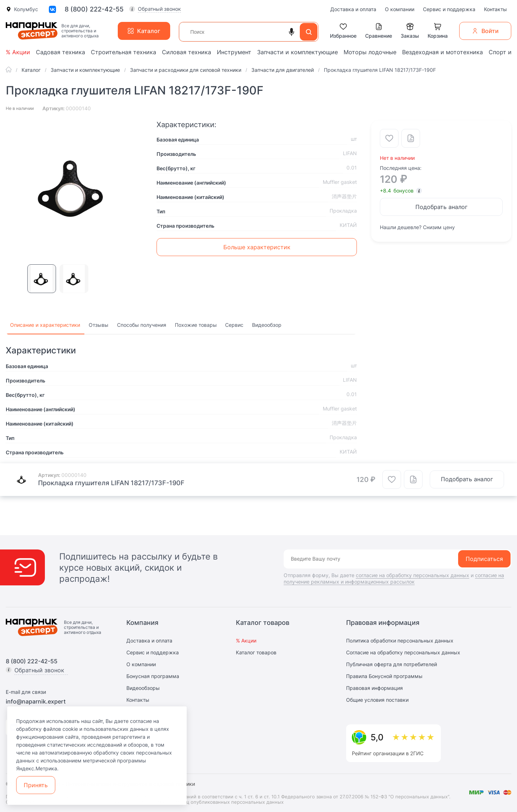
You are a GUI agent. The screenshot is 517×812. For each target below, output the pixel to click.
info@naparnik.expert (36, 701)
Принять (36, 785)
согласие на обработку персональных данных (413, 575)
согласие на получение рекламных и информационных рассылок (394, 578)
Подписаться (484, 559)
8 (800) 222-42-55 (94, 9)
